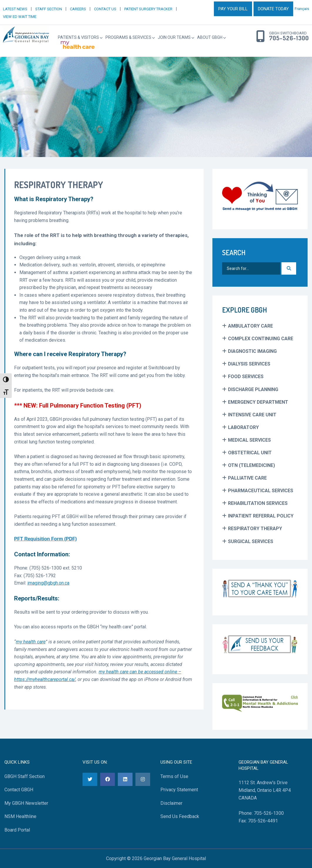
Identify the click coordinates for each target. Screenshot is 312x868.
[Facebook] (108, 779)
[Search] (289, 268)
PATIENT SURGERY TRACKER (148, 9)
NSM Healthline (20, 816)
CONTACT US (105, 9)
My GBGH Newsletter (26, 803)
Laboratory (243, 427)
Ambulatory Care (250, 326)
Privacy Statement (179, 790)
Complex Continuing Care (261, 339)
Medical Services (249, 440)
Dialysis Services (249, 364)
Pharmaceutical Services (261, 491)
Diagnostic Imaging (252, 351)
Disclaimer (171, 803)
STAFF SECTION (49, 9)
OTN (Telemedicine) (251, 465)
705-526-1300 (289, 38)
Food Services (246, 377)
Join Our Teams (174, 37)
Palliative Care (247, 478)
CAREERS (78, 9)
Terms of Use (174, 776)
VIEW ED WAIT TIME (20, 17)
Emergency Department (258, 402)
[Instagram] (143, 779)
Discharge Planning (253, 389)
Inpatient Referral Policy (261, 516)
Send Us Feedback (180, 816)
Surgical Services (251, 541)
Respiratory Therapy (255, 529)
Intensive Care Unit (252, 415)
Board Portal (17, 830)
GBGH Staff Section (25, 776)
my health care (31, 642)
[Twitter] (90, 779)
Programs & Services (128, 37)
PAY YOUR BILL (233, 9)
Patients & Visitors (78, 37)
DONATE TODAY (273, 9)
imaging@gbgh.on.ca (48, 583)
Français (302, 9)
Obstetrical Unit (250, 453)
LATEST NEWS (15, 9)
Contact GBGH (19, 790)
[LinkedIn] (125, 779)
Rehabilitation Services (258, 503)
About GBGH (210, 37)
